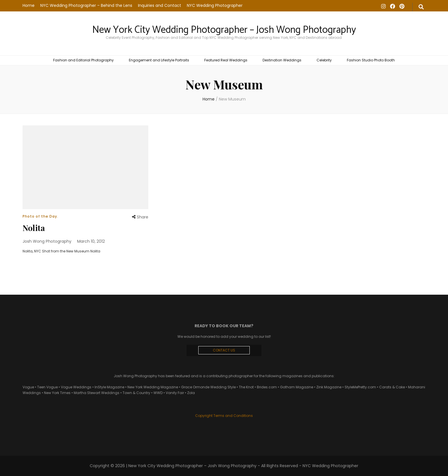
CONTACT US (224, 350)
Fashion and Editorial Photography (83, 60)
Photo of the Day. (40, 216)
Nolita (34, 228)
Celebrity (324, 60)
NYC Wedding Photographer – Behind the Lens (86, 5)
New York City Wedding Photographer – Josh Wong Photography (224, 30)
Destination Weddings (282, 60)
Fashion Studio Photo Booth (371, 60)
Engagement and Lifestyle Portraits (159, 60)
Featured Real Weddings (226, 60)
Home (29, 5)
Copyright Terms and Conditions (224, 416)
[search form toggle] (421, 7)
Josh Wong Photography (47, 241)
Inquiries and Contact (160, 5)
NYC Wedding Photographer (215, 5)
